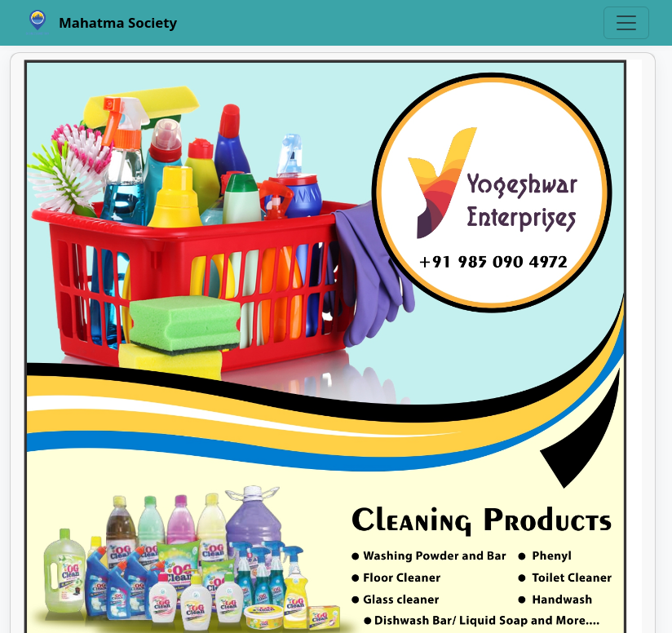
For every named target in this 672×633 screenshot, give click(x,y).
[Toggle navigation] (626, 23)
